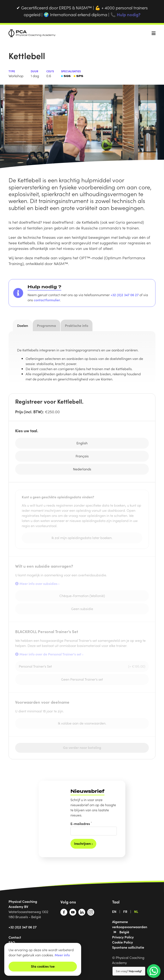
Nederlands (82, 469)
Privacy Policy (123, 937)
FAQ (12, 942)
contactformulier (47, 300)
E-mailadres (81, 823)
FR (125, 911)
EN (114, 911)
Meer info (62, 955)
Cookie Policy (122, 942)
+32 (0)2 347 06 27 (125, 295)
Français (82, 456)
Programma (46, 325)
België (124, 932)
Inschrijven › (83, 843)
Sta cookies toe (43, 966)
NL (136, 911)
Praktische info (77, 325)
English (82, 443)
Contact (15, 937)
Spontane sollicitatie (128, 947)
